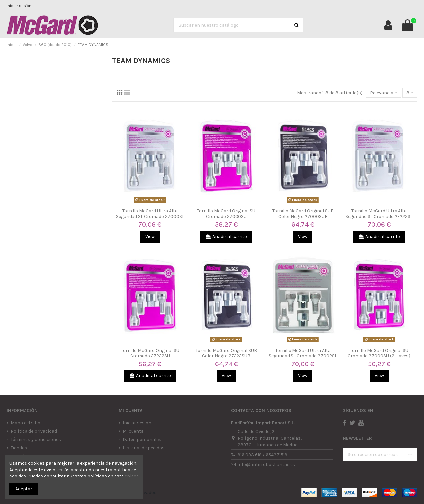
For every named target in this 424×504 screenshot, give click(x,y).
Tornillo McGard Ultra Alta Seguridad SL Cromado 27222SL (379, 214)
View (150, 236)
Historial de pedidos (144, 448)
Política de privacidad (34, 431)
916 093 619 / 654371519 (263, 455)
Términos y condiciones (36, 440)
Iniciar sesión (19, 6)
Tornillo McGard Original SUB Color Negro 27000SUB (303, 214)
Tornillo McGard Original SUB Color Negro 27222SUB (226, 353)
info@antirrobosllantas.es (266, 464)
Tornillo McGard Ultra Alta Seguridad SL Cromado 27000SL (150, 214)
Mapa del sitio (26, 423)
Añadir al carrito (226, 236)
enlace (132, 476)
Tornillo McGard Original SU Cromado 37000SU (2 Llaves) (379, 353)
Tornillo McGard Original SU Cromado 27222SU (150, 353)
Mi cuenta (133, 431)
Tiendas (19, 448)
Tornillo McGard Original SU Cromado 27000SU (226, 214)
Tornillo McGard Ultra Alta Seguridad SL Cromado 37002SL (303, 353)
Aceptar (24, 489)
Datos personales (142, 440)
